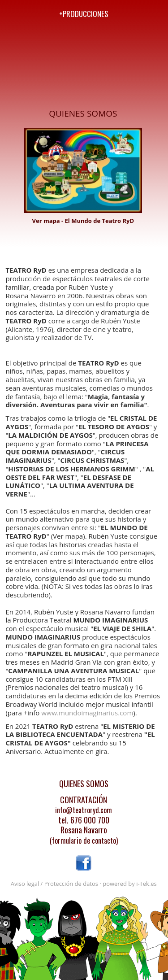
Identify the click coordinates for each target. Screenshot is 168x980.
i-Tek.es (146, 884)
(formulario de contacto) (84, 841)
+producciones (84, 14)
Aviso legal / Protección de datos (54, 884)
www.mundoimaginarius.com (87, 713)
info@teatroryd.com (84, 810)
